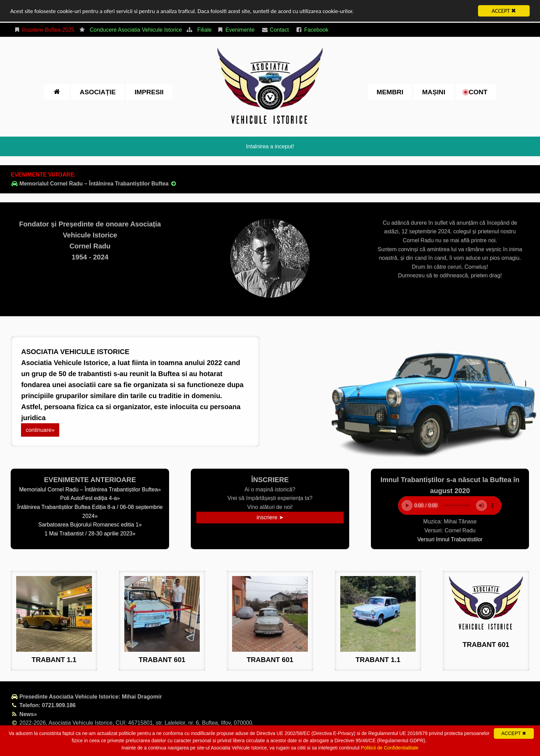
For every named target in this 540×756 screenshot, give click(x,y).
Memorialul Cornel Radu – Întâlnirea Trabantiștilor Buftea (94, 184)
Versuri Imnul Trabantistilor (450, 539)
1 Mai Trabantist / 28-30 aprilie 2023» (90, 534)
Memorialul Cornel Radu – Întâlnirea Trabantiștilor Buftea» (90, 489)
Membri (390, 92)
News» (24, 714)
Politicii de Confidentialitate (390, 748)
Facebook (312, 30)
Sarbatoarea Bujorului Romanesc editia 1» (90, 525)
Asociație (98, 92)
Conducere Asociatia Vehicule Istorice (136, 30)
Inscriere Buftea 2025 (44, 30)
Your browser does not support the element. (450, 505)
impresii (149, 92)
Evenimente (236, 30)
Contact (275, 30)
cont (476, 92)
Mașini (434, 92)
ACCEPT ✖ (504, 11)
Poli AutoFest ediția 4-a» (90, 498)
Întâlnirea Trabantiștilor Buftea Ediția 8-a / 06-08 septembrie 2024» (90, 512)
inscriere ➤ (270, 517)
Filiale (205, 30)
